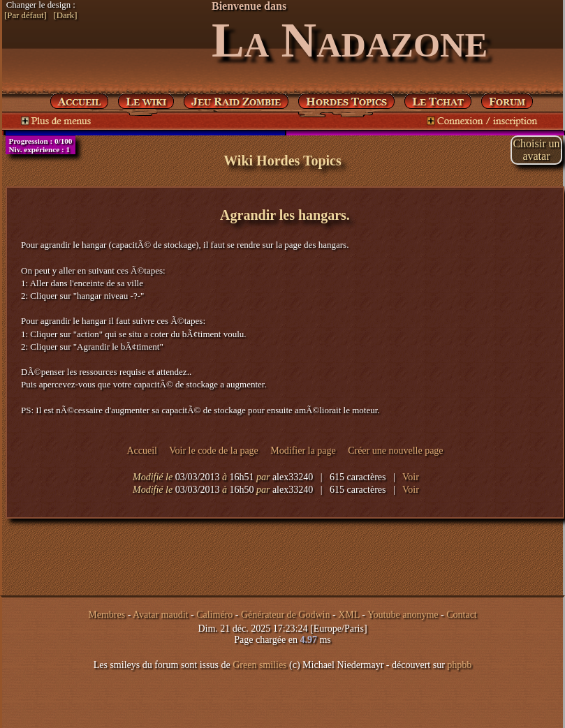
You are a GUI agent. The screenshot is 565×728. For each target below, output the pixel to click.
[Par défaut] (25, 15)
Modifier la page (303, 451)
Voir (411, 477)
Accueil (142, 451)
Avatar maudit (160, 615)
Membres (107, 615)
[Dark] (65, 15)
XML (349, 615)
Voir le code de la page (214, 451)
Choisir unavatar (536, 150)
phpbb (459, 665)
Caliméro (214, 615)
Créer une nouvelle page (395, 451)
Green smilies (259, 665)
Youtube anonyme (403, 615)
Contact (462, 615)
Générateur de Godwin (286, 615)
